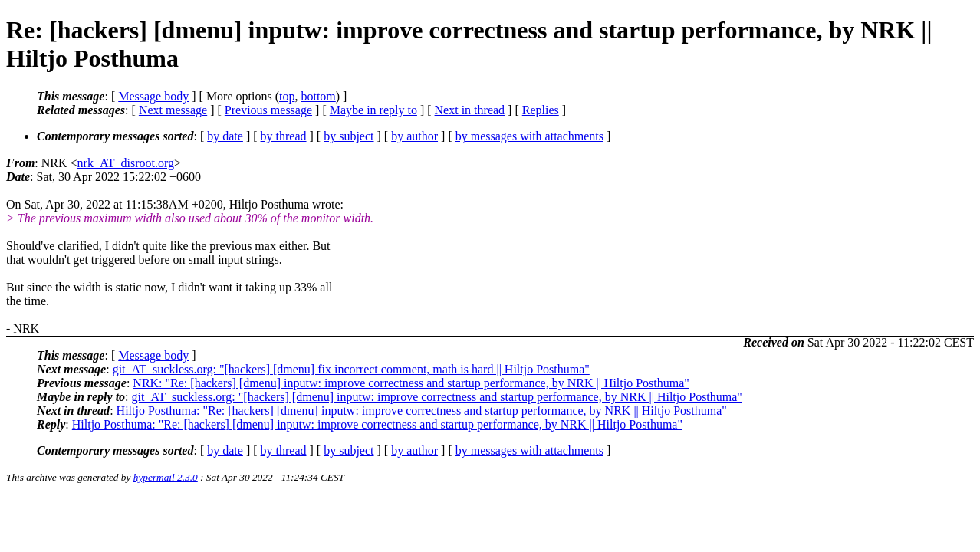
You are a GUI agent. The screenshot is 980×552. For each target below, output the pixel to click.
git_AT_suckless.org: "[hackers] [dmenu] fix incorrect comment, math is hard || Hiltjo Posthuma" (351, 369)
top (287, 96)
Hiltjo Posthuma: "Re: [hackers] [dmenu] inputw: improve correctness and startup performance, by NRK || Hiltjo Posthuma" (422, 411)
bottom (318, 96)
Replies (541, 110)
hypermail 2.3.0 (166, 477)
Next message (173, 110)
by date (225, 136)
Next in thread (470, 110)
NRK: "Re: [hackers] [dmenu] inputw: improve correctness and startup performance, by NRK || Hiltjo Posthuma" (411, 383)
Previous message (268, 110)
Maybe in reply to (373, 110)
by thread (284, 136)
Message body (153, 96)
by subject (349, 136)
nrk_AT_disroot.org (126, 163)
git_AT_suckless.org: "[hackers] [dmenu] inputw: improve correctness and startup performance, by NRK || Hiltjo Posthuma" (437, 397)
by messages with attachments (529, 136)
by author (414, 136)
